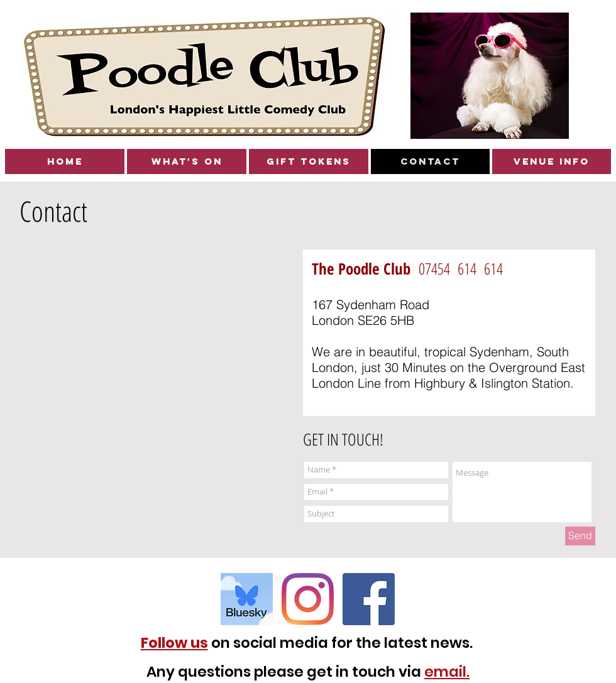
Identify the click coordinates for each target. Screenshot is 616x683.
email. (447, 672)
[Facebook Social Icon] (369, 599)
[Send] (580, 536)
